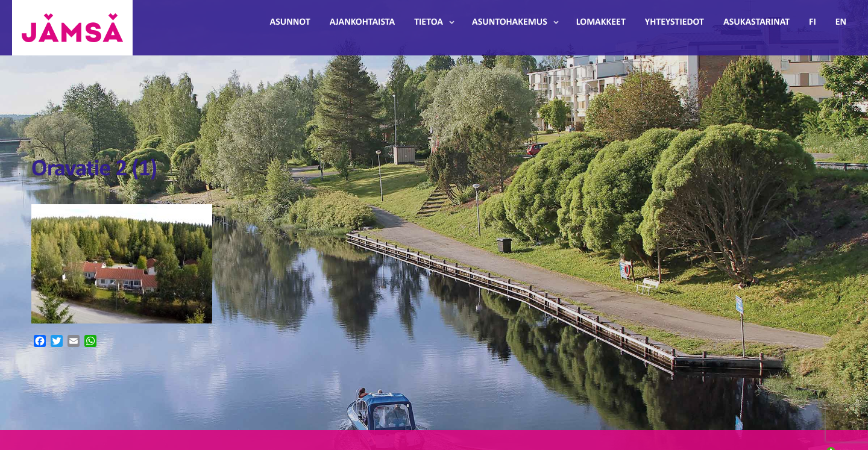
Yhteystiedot (675, 22)
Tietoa (429, 22)
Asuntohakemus (510, 22)
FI (813, 22)
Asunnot (290, 22)
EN (841, 22)
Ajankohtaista (362, 22)
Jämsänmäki (72, 28)
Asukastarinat (756, 22)
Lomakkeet (601, 22)
